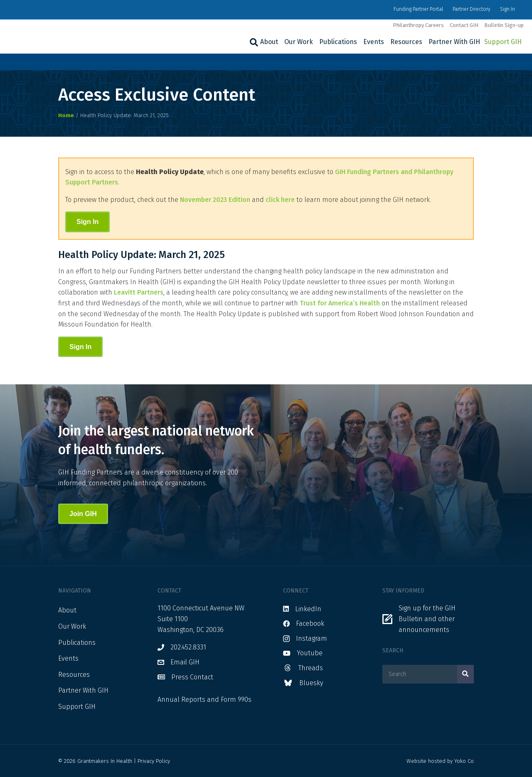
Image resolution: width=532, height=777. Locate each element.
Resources (406, 42)
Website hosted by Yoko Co (440, 761)
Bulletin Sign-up (504, 25)
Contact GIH (464, 25)
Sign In (507, 9)
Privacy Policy (154, 761)
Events (374, 42)
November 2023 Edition (215, 200)
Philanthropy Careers (418, 25)
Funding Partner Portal (418, 9)
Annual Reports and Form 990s (204, 700)
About (269, 42)
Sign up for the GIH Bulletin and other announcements (427, 619)
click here (280, 200)
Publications (338, 42)
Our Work (299, 42)
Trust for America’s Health (340, 303)
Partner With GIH (454, 42)
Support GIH (503, 42)
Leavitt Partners (139, 292)
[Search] (253, 42)
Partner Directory (472, 9)
